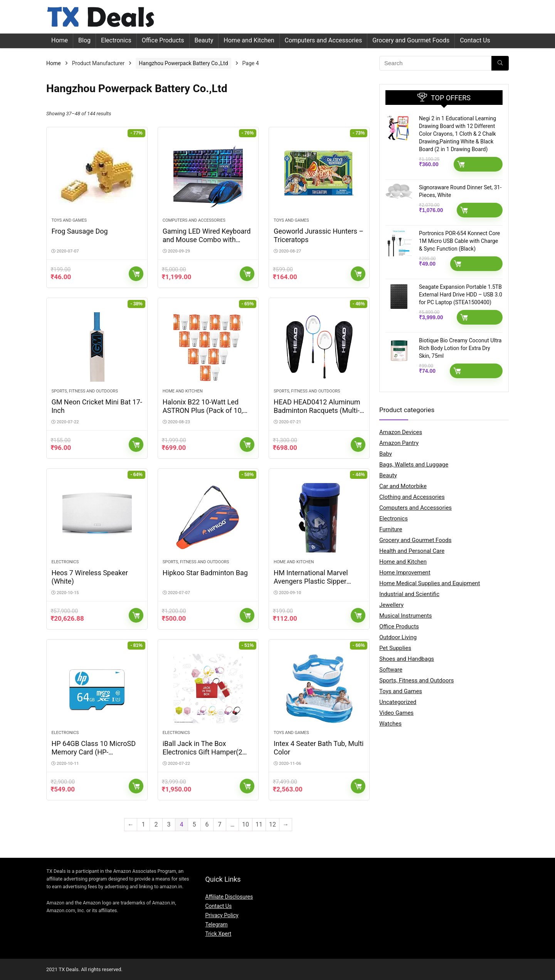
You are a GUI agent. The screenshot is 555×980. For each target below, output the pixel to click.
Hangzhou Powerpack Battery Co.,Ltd (183, 63)
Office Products (163, 40)
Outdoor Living (398, 637)
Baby (386, 454)
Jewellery (391, 605)
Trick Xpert (218, 934)
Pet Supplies (395, 648)
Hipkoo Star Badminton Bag (205, 573)
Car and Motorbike (403, 486)
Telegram (216, 924)
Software (391, 670)
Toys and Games (69, 220)
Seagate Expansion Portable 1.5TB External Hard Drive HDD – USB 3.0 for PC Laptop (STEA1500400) (461, 295)
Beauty (204, 40)
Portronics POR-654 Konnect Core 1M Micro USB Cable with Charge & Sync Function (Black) (459, 241)
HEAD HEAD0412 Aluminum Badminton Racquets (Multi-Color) (317, 410)
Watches (390, 724)
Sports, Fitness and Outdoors (85, 391)
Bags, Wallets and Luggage (414, 465)
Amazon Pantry (399, 443)
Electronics (116, 40)
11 (259, 824)
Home (60, 40)
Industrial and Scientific (409, 594)
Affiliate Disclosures (229, 897)
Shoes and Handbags (407, 659)
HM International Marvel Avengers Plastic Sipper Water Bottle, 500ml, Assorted (311, 585)
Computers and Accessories (324, 40)
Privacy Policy (222, 915)
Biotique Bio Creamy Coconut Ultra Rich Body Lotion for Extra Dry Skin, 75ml (460, 348)
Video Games (396, 713)
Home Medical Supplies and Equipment (430, 583)
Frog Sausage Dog (79, 231)
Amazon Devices (401, 432)
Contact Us (475, 40)
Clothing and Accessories (412, 497)
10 (246, 824)
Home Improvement (405, 573)
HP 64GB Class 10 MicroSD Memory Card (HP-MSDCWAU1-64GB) (93, 752)
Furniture (391, 529)
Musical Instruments (406, 616)
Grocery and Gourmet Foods (411, 40)
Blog (84, 40)
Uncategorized (398, 702)
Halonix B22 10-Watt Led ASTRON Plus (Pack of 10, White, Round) (203, 410)
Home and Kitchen (249, 40)
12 (272, 824)
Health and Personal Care (412, 551)
